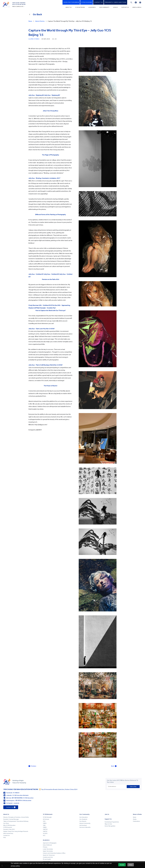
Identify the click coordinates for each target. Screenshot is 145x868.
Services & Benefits (85, 827)
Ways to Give (108, 824)
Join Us (115, 7)
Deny (131, 865)
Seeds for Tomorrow (49, 855)
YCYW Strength (47, 817)
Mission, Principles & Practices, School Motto (16, 817)
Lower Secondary (48, 849)
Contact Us (6, 835)
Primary (45, 847)
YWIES (45, 823)
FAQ (5, 837)
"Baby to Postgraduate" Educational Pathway (16, 821)
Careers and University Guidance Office (54, 853)
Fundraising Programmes (112, 822)
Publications (136, 821)
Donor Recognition (110, 826)
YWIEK (45, 827)
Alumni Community (85, 823)
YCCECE (45, 833)
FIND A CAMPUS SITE (18, 6)
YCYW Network (80, 7)
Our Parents (83, 821)
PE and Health (47, 859)
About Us (69, 7)
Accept (122, 865)
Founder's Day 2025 (9, 829)
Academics (92, 7)
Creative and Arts (48, 857)
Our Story (6, 823)
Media (135, 819)
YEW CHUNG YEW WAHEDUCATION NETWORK (19, 4)
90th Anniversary (8, 833)
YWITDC (45, 829)
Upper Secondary (48, 851)
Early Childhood (47, 845)
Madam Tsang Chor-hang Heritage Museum (16, 831)
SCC (44, 835)
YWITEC (45, 831)
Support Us (125, 7)
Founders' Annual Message (11, 819)
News (135, 817)
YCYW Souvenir (8, 827)
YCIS (44, 821)
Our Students (83, 819)
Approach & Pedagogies (50, 843)
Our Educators (84, 817)
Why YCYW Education (9, 825)
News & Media (137, 7)
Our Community (104, 7)
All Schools (46, 819)
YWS (44, 825)
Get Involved (83, 825)
